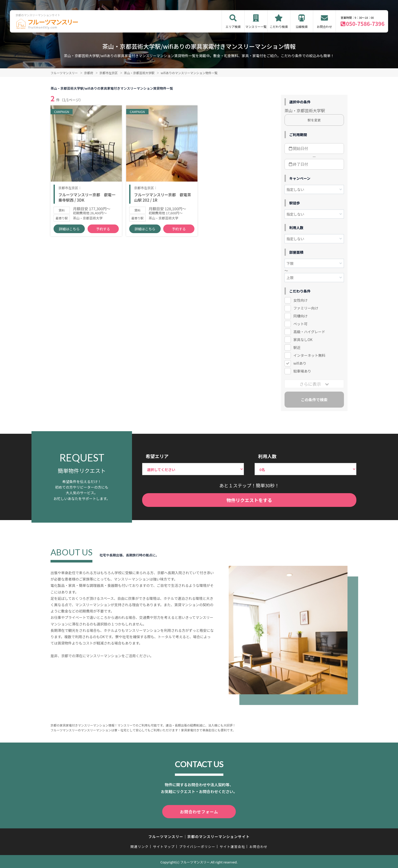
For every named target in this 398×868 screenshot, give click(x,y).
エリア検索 (233, 27)
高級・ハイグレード (309, 332)
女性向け (301, 300)
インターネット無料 (309, 355)
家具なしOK (303, 340)
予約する (103, 234)
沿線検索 (302, 27)
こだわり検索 (279, 27)
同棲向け (301, 316)
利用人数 (267, 456)
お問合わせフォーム (199, 811)
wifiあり (300, 363)
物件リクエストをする (249, 500)
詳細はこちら (69, 234)
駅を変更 (314, 120)
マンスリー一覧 (256, 27)
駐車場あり (302, 371)
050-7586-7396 (365, 24)
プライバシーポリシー (197, 846)
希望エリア (157, 456)
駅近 (297, 347)
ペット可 (301, 324)
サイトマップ (164, 846)
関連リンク (140, 846)
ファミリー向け (306, 308)
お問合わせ (324, 27)
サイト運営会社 (232, 846)
